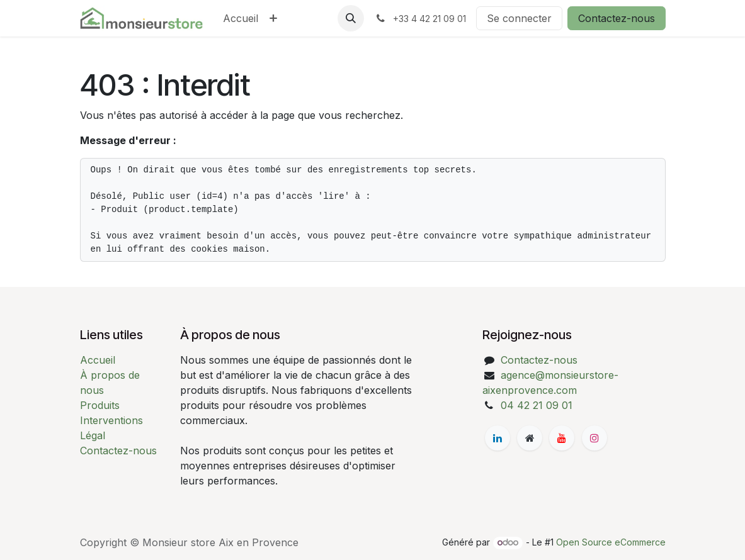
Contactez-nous (617, 18)
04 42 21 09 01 (537, 405)
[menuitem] (241, 18)
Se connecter (519, 18)
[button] (351, 18)
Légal (93, 435)
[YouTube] (562, 438)
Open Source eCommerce (611, 542)
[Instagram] (594, 438)
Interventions (111, 420)
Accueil (98, 360)
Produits (100, 405)
